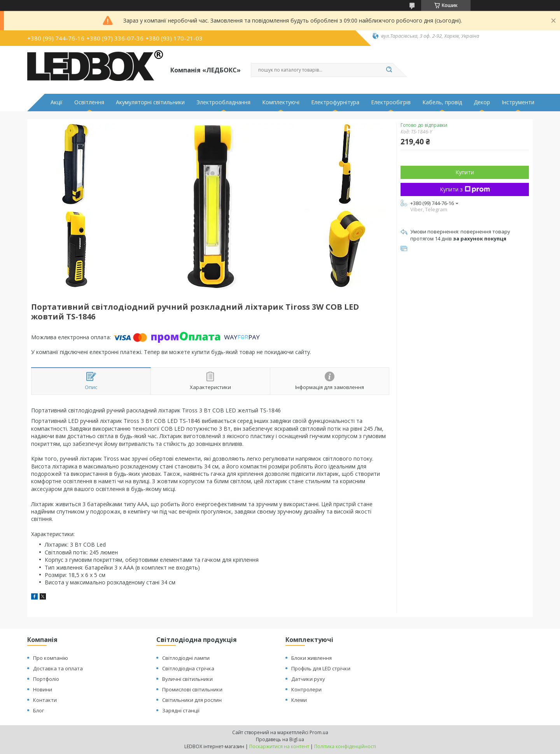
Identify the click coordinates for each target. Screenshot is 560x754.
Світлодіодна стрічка (188, 668)
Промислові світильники (192, 689)
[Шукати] (389, 70)
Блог (38, 710)
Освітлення (89, 102)
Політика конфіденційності (345, 746)
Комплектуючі (281, 102)
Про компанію (51, 658)
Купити (465, 172)
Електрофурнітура (335, 102)
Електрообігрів (391, 102)
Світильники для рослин (192, 700)
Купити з (465, 189)
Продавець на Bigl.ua (280, 739)
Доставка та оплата (58, 668)
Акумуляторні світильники (150, 102)
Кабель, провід (442, 102)
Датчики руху (308, 679)
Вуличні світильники (187, 679)
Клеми (299, 700)
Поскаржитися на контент (279, 746)
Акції (57, 102)
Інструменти (518, 102)
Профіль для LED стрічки (321, 668)
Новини (43, 689)
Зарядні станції (181, 710)
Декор (482, 102)
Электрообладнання (223, 102)
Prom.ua (319, 732)
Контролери (306, 689)
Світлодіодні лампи (186, 658)
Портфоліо (46, 679)
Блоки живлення (311, 658)
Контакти (45, 700)
